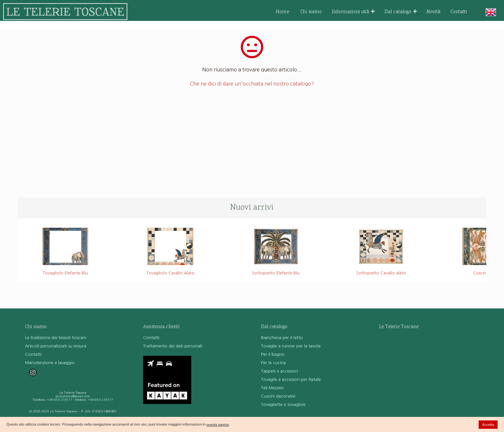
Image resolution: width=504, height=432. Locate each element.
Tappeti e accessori (279, 371)
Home (283, 12)
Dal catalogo (401, 12)
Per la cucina (273, 363)
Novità (433, 12)
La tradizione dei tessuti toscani (56, 338)
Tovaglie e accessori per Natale (291, 379)
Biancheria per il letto (282, 338)
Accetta (488, 425)
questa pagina (217, 425)
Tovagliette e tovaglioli (283, 404)
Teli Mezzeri (272, 388)
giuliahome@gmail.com (73, 396)
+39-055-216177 (60, 400)
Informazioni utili (353, 12)
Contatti (459, 12)
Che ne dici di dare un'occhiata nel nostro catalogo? (252, 84)
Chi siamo (311, 12)
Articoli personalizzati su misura (56, 346)
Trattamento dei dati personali (173, 346)
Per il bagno (273, 354)
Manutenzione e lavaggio (50, 363)
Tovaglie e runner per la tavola (291, 346)
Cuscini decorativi (278, 396)
